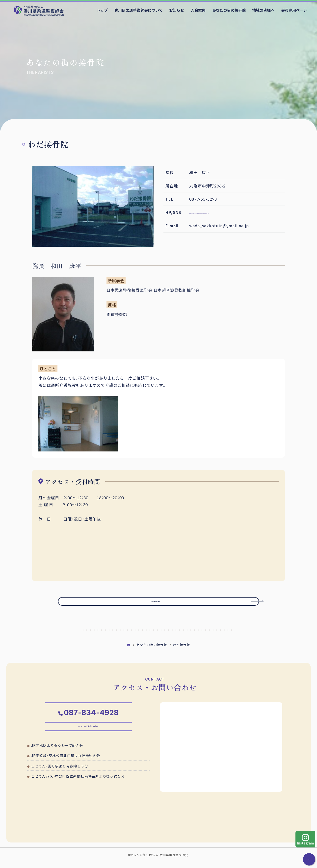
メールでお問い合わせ (91, 736)
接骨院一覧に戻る (167, 604)
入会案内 (198, 10)
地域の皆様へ (263, 10)
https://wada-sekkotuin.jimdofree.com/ (230, 212)
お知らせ (177, 10)
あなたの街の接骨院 (229, 10)
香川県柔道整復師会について (139, 10)
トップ (102, 10)
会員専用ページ (294, 10)
